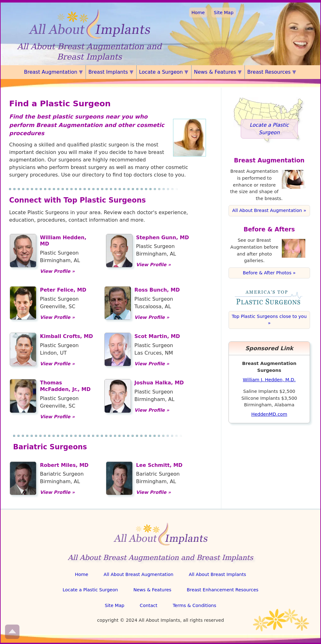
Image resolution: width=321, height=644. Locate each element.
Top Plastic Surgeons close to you (269, 316)
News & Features (152, 590)
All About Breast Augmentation (267, 210)
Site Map (224, 13)
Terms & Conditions (195, 605)
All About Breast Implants (217, 574)
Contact (149, 605)
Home (198, 13)
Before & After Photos (267, 273)
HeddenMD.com (269, 414)
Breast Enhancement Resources (223, 590)
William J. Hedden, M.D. (269, 380)
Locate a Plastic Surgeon (90, 590)
